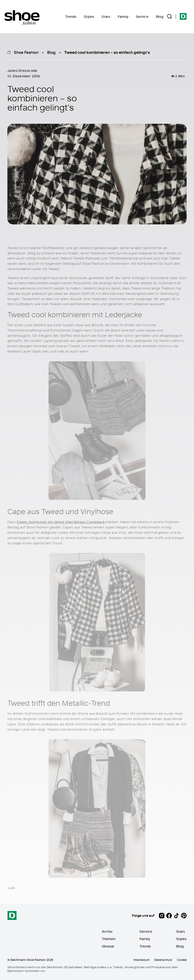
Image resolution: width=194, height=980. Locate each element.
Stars (106, 17)
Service (142, 17)
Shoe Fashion (26, 52)
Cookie (182, 960)
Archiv (107, 931)
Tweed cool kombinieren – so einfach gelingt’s (107, 52)
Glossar (108, 946)
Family (123, 17)
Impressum (142, 960)
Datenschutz (163, 960)
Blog (160, 17)
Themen (109, 939)
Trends (71, 17)
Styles (89, 17)
